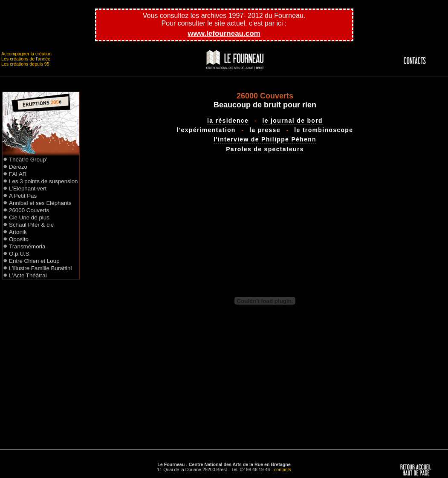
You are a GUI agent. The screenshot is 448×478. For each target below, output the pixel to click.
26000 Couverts (29, 210)
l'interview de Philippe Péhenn (265, 139)
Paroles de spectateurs (265, 149)
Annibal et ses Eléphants (40, 203)
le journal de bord (292, 121)
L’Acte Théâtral (28, 275)
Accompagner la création (26, 54)
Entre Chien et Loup (34, 261)
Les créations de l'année (26, 59)
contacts (283, 469)
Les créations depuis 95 (25, 64)
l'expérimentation (206, 130)
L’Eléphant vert (28, 189)
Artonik (18, 232)
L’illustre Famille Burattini (40, 268)
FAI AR (18, 174)
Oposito (19, 239)
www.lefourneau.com (224, 33)
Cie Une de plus (29, 217)
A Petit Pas (23, 196)
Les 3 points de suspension (43, 181)
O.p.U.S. (20, 254)
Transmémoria (27, 246)
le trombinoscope (324, 130)
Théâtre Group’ (28, 160)
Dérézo (18, 167)
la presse (265, 130)
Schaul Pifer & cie (31, 225)
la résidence (228, 121)
